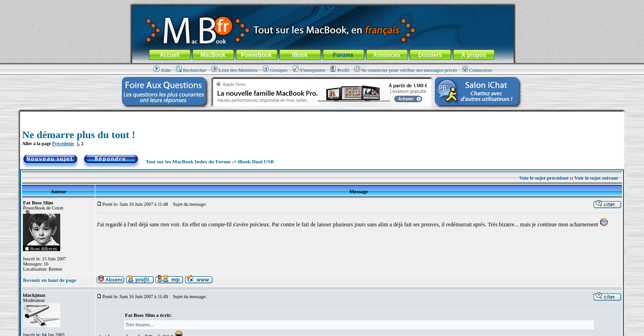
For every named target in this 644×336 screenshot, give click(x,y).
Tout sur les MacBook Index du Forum (188, 161)
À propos (474, 55)
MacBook (213, 55)
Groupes (275, 70)
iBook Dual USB (256, 161)
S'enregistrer (309, 70)
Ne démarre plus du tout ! (78, 135)
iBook (300, 55)
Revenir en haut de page (49, 280)
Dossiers (430, 55)
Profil (340, 70)
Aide (162, 70)
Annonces (387, 55)
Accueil (170, 55)
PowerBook (256, 55)
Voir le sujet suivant (596, 178)
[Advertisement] (322, 115)
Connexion (477, 70)
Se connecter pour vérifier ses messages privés (406, 70)
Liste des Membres (235, 70)
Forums (343, 55)
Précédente (63, 143)
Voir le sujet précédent (544, 178)
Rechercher (191, 70)
